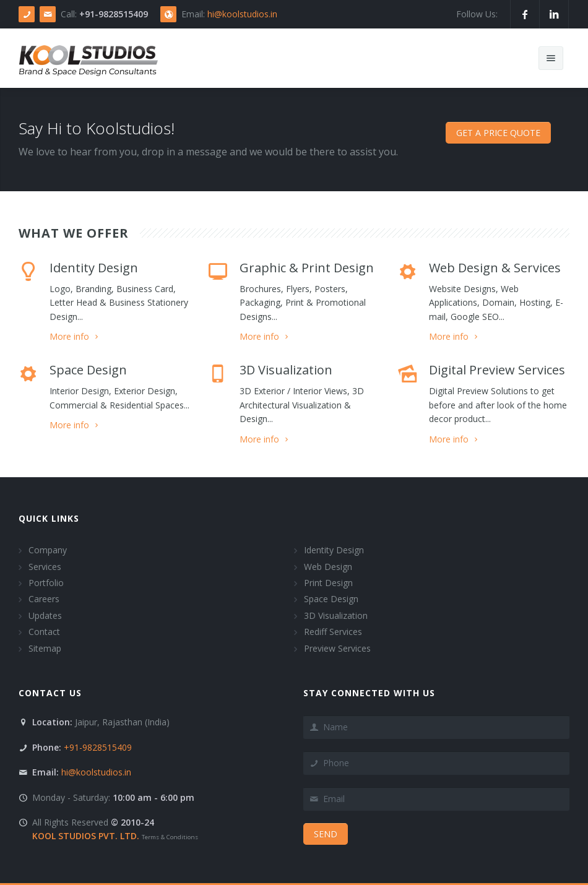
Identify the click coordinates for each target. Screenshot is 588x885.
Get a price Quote (498, 133)
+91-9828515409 (97, 747)
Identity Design (94, 268)
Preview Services (337, 648)
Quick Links (49, 518)
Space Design (88, 370)
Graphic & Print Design (307, 268)
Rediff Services (333, 632)
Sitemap (45, 648)
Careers (44, 599)
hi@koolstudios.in (242, 14)
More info (75, 336)
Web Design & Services (495, 268)
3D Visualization (286, 370)
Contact (44, 632)
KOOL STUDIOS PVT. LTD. (86, 836)
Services (45, 567)
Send (326, 834)
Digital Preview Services (497, 370)
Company (48, 550)
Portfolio (46, 583)
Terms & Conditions (170, 837)
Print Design (328, 583)
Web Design (328, 567)
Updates (45, 615)
